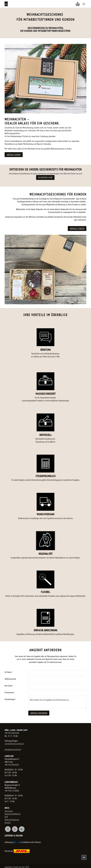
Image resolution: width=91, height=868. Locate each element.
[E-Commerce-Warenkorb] (78, 4)
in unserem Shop (45, 177)
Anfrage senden (14, 155)
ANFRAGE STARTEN (77, 229)
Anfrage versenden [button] (39, 713)
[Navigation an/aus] (84, 4)
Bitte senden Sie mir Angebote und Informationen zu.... (57, 703)
